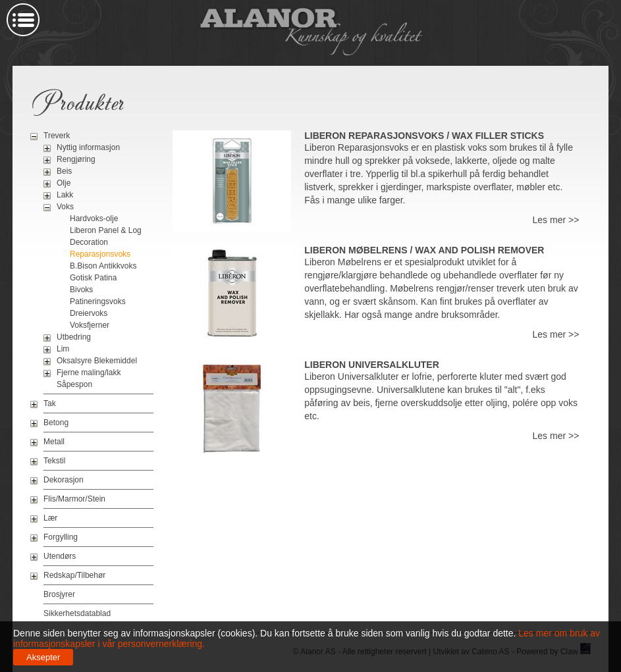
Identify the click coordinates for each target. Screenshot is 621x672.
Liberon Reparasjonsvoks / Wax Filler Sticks (424, 136)
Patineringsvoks (98, 301)
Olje (64, 183)
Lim (63, 349)
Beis (64, 171)
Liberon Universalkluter (372, 365)
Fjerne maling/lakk (89, 373)
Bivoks (81, 290)
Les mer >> (556, 220)
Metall (54, 442)
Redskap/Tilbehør (74, 575)
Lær (50, 518)
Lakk (65, 195)
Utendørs (60, 556)
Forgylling (61, 537)
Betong (56, 423)
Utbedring (74, 337)
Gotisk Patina (93, 278)
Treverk (57, 136)
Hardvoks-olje (94, 219)
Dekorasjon (64, 480)
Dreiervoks (89, 313)
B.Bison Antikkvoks (103, 266)
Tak (50, 403)
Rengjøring (76, 159)
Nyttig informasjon (88, 147)
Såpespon (74, 384)
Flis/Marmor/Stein (74, 499)
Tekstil (54, 461)
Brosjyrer (59, 594)
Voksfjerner (90, 325)
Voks (65, 207)
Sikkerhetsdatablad (77, 613)
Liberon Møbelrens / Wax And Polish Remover (424, 250)
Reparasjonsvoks (100, 254)
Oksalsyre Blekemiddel (97, 361)
